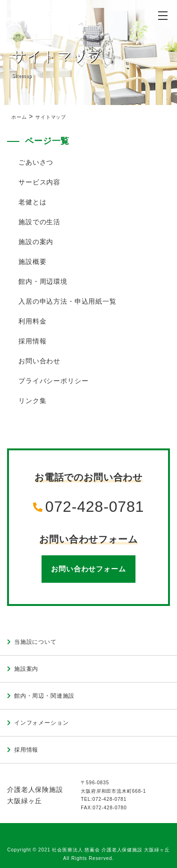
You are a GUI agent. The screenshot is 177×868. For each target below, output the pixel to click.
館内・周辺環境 (43, 281)
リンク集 (32, 401)
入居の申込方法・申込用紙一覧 (67, 301)
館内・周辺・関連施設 (44, 696)
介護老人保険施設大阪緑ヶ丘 (35, 795)
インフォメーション (42, 723)
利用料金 (32, 321)
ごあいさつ (36, 162)
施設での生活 (39, 222)
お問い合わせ (39, 361)
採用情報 (32, 341)
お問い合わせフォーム (88, 569)
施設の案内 (36, 242)
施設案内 (26, 669)
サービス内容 (39, 182)
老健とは (32, 202)
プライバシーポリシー (53, 381)
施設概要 (32, 262)
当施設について (35, 642)
